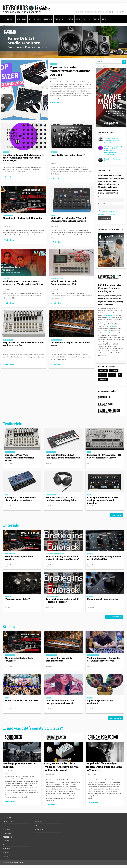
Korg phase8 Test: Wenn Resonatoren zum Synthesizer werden (23, 344)
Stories (108, 317)
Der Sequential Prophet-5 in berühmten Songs (70, 344)
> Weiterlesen (56, 103)
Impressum (89, 12)
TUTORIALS (87, 19)
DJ (30, 19)
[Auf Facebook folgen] (115, 12)
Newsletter (79, 12)
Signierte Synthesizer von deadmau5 (100, 702)
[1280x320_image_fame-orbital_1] (63, 42)
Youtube (102, 375)
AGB (95, 12)
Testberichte (14, 424)
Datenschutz (103, 12)
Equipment (111, 326)
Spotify (113, 12)
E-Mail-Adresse (103, 204)
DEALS (104, 19)
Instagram (103, 370)
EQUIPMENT (48, 19)
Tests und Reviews (110, 315)
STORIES (70, 19)
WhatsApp (110, 12)
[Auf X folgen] (120, 12)
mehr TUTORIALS (114, 617)
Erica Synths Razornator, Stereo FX (68, 155)
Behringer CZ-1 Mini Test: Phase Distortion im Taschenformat (20, 499)
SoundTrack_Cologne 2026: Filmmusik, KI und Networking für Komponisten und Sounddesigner (23, 158)
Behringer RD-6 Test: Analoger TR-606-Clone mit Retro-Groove (104, 456)
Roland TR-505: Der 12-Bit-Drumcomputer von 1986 (64, 283)
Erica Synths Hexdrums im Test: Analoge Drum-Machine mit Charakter (103, 500)
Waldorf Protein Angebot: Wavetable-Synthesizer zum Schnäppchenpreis (69, 219)
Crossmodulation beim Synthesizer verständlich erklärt (105, 558)
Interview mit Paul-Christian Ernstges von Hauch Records (60, 702)
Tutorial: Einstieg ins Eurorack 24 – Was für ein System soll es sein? (63, 558)
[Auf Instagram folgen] (118, 12)
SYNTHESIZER (21, 19)
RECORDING (60, 19)
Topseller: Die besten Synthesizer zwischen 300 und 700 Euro (70, 71)
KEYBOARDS (9, 19)
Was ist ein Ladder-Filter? (17, 599)
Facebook (114, 370)
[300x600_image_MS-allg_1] (111, 97)
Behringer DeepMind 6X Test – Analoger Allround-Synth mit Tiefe (63, 456)
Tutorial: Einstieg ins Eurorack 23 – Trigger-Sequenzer (63, 600)
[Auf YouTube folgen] (123, 12)
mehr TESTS (116, 515)
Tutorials (112, 333)
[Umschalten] (30, 818)
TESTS (78, 19)
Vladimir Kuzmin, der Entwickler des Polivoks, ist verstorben (104, 659)
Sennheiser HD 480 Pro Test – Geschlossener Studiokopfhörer (62, 499)
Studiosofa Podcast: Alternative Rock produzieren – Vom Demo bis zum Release (23, 283)
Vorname (101, 197)
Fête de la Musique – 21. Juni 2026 (21, 700)
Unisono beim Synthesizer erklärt (104, 599)
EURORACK (37, 19)
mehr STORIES (115, 718)
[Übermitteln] (124, 62)
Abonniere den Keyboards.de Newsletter (22, 218)
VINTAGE (96, 19)
